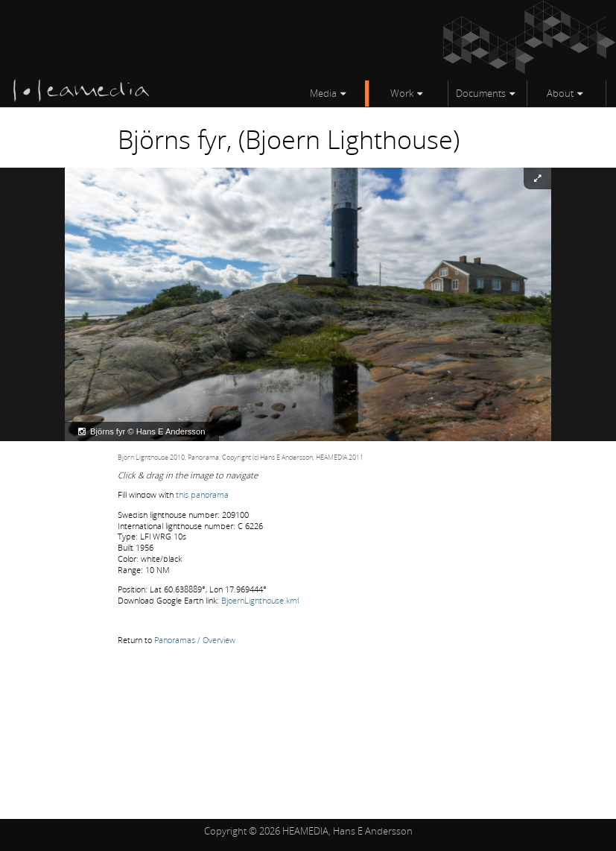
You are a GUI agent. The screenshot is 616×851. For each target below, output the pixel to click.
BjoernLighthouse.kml (260, 600)
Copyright (225, 831)
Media (323, 93)
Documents (481, 93)
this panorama (202, 494)
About (560, 93)
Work (402, 93)
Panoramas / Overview (195, 640)
